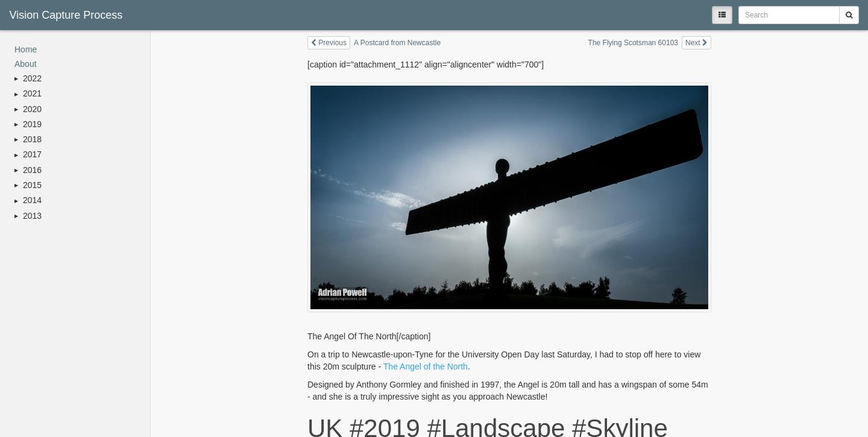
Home (26, 49)
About (26, 64)
